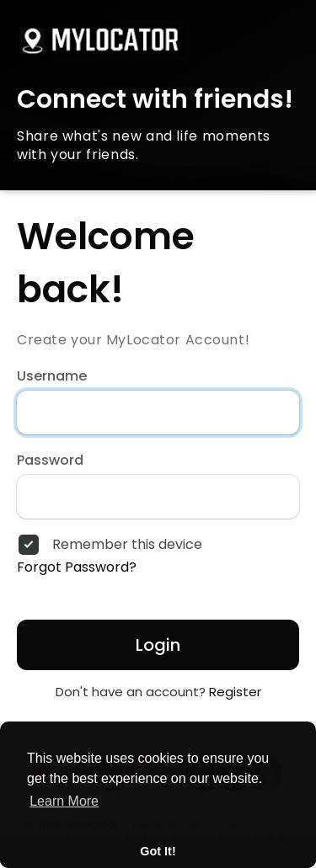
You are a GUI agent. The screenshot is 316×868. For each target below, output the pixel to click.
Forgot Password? (77, 567)
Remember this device (127, 545)
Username (52, 376)
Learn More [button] (64, 801)
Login (158, 645)
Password (50, 461)
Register (235, 692)
